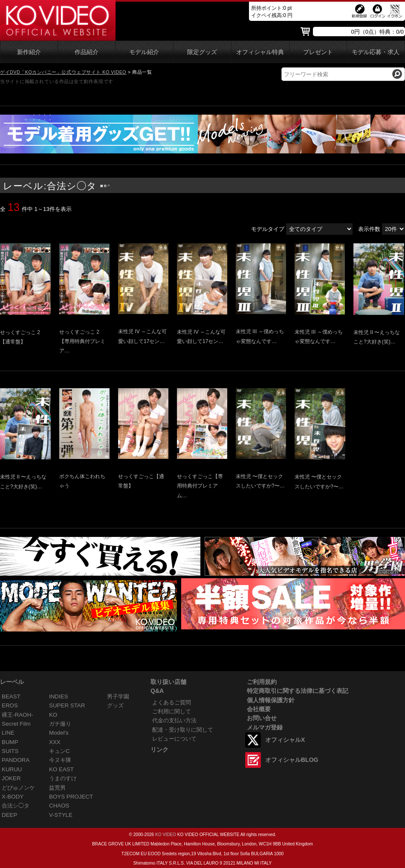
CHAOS (59, 806)
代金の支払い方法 (174, 720)
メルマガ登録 (265, 727)
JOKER (11, 778)
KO (53, 715)
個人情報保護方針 (271, 700)
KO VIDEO (166, 835)
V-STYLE (61, 815)
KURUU (12, 769)
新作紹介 (29, 52)
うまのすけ (63, 778)
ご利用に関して (172, 711)
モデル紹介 (144, 52)
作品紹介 (87, 52)
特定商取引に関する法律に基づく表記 (298, 691)
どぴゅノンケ (18, 788)
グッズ (115, 705)
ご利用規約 (262, 682)
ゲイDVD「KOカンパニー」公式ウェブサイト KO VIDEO (63, 72)
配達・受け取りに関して (183, 730)
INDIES (59, 696)
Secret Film (16, 724)
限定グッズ (202, 52)
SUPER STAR (67, 705)
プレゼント (318, 52)
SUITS (10, 751)
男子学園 (118, 696)
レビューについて (174, 739)
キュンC (59, 751)
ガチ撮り (60, 724)
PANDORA (16, 760)
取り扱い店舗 (168, 682)
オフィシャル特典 (260, 52)
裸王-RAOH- (17, 715)
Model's (59, 733)
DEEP (9, 815)
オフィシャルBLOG (292, 760)
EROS (10, 705)
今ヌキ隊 (60, 760)
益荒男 (57, 788)
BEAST (11, 696)
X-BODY (13, 797)
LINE (8, 733)
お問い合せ (262, 718)
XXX (55, 742)
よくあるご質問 (172, 702)
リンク (159, 750)
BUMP (10, 742)
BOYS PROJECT (71, 797)
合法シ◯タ (16, 806)
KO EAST (61, 769)
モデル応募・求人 (376, 52)
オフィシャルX (285, 740)
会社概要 (259, 709)
